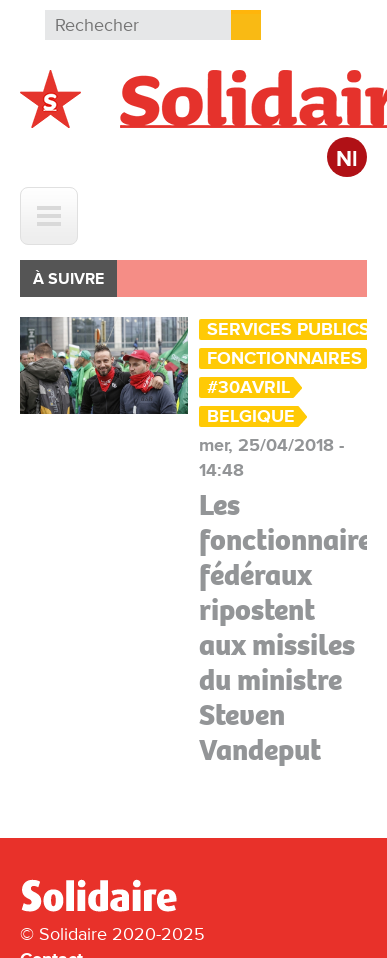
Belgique (251, 416)
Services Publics (288, 329)
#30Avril (248, 387)
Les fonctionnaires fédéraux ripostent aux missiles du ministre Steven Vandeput (292, 627)
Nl (347, 159)
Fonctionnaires (284, 358)
